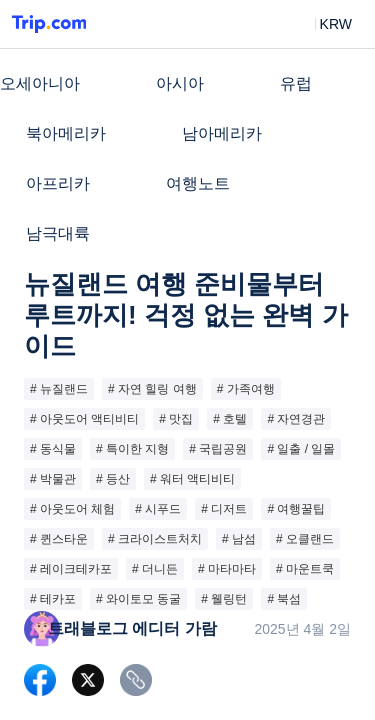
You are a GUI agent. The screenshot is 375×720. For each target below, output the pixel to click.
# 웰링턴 (224, 599)
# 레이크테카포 (71, 569)
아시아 (180, 83)
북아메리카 (66, 133)
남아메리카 (222, 133)
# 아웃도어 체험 (72, 509)
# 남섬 (239, 539)
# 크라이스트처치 (155, 539)
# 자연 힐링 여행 (152, 389)
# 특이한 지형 (132, 449)
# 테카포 (53, 599)
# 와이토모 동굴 (138, 599)
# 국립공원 (218, 449)
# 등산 (113, 479)
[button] (321, 24)
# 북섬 (284, 599)
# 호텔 (230, 419)
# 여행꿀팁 (296, 509)
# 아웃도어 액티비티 (84, 419)
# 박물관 (53, 479)
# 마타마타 (227, 569)
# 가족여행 (246, 389)
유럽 (296, 83)
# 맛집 (176, 419)
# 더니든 (155, 569)
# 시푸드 (158, 509)
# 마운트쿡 (305, 569)
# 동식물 (53, 449)
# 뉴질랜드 (59, 389)
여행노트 (198, 183)
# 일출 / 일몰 (301, 449)
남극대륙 (58, 233)
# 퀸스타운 (59, 539)
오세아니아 (40, 83)
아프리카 (58, 183)
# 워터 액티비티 (192, 479)
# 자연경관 (296, 419)
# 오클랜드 (305, 539)
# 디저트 (224, 509)
